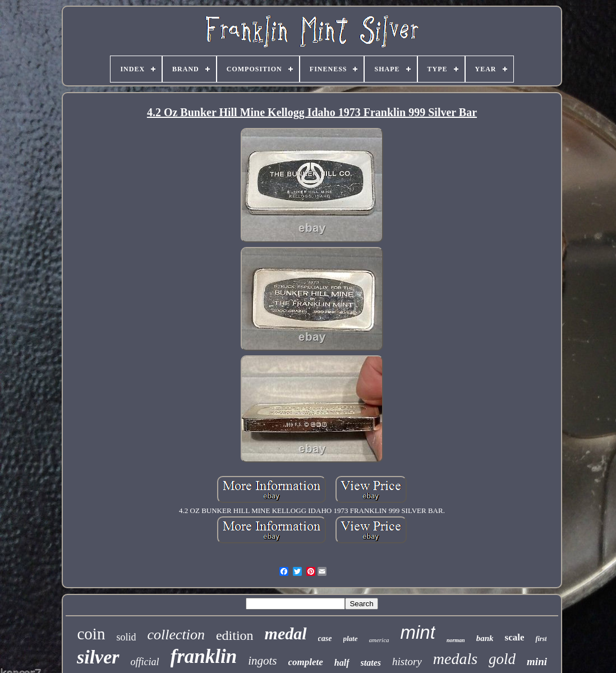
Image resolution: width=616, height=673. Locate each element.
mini (537, 661)
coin (91, 634)
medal (286, 633)
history (407, 661)
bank (485, 638)
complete (306, 662)
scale (515, 637)
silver (98, 657)
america (379, 640)
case (325, 638)
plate (351, 638)
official (145, 662)
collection (176, 635)
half (342, 663)
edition (235, 635)
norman (456, 640)
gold (502, 659)
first (541, 639)
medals (455, 659)
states (371, 663)
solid (126, 637)
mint (418, 632)
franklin (204, 656)
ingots (262, 661)
